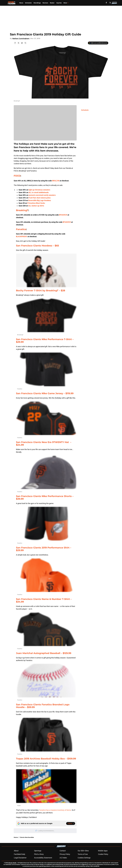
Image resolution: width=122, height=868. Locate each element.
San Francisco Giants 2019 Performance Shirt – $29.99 (44, 549)
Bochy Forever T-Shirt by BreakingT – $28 (41, 290)
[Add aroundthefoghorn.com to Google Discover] (98, 43)
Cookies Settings (84, 858)
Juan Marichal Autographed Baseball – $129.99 (44, 653)
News (21, 3)
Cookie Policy (103, 854)
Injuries (59, 3)
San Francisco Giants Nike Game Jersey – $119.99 (45, 393)
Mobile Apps (103, 851)
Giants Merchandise (27, 837)
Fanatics (21, 229)
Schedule (28, 3)
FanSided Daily (20, 854)
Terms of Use (83, 854)
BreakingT (22, 210)
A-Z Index (63, 858)
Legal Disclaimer (20, 858)
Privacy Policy (65, 854)
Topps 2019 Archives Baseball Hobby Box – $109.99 (46, 759)
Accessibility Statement (43, 858)
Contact (63, 851)
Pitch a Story (39, 854)
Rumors (45, 3)
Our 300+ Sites (83, 851)
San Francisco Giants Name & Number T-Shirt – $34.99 (44, 600)
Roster (52, 3)
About (16, 851)
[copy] (25, 43)
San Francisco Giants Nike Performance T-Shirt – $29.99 (45, 341)
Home (16, 837)
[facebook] (106, 3)
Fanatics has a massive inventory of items (55, 810)
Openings (38, 851)
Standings (37, 3)
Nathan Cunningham (21, 38)
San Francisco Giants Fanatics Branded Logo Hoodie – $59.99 (43, 706)
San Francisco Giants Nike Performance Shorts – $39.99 (45, 497)
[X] (110, 3)
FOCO (17, 176)
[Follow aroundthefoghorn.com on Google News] (71, 823)
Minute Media (12, 863)
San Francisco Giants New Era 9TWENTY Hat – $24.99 (44, 443)
